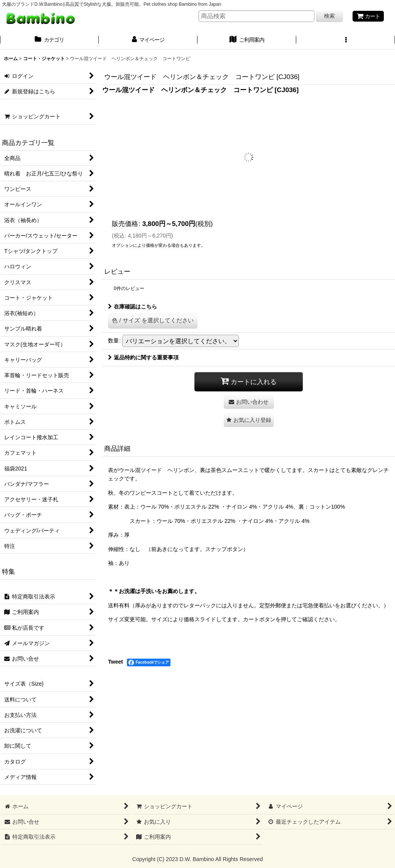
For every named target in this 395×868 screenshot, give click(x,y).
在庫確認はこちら (133, 307)
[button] (346, 40)
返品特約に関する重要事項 (143, 357)
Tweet (116, 662)
